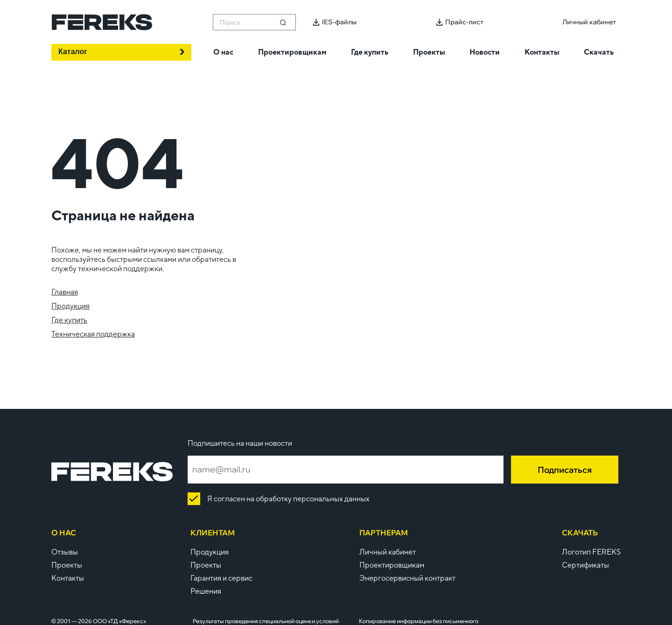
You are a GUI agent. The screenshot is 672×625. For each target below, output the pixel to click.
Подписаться (565, 470)
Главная (65, 292)
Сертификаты (585, 565)
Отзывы (65, 552)
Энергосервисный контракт (407, 578)
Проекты (67, 565)
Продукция (70, 306)
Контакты (68, 578)
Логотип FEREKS (591, 552)
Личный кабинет (388, 552)
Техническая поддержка (93, 334)
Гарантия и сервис (221, 578)
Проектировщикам (392, 565)
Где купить (69, 320)
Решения (206, 591)
